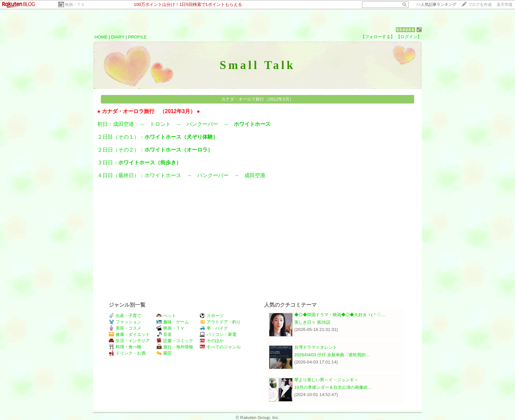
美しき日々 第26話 (312, 322)
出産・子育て (125, 316)
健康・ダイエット (129, 334)
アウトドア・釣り (220, 322)
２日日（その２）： (158, 150)
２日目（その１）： (160, 137)
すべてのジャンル (220, 347)
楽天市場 (504, 5)
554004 (405, 30)
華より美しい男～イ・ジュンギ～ (326, 380)
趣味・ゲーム (173, 322)
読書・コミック (175, 341)
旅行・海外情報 (175, 347)
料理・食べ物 (125, 347)
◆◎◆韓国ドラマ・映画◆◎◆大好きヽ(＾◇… (340, 315)
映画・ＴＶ (75, 5)
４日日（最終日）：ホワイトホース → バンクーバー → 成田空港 (184, 175)
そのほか (212, 341)
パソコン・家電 (218, 334)
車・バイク (214, 328)
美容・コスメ (125, 328)
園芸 (164, 353)
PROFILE (137, 37)
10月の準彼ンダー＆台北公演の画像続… (333, 387)
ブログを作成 (480, 5)
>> (436, 5)
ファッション (125, 322)
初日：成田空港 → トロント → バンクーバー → (187, 124)
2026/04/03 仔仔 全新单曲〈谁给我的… (332, 355)
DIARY (118, 37)
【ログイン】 (409, 37)
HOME (101, 37)
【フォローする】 (378, 37)
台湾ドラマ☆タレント (316, 347)
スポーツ (212, 316)
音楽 (164, 334)
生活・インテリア (129, 341)
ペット (166, 316)
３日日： (142, 163)
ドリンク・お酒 (127, 353)
